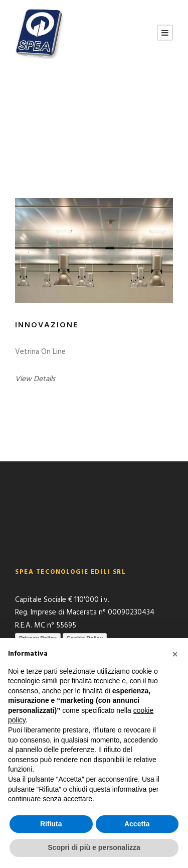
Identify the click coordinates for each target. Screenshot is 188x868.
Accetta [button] (137, 824)
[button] (175, 654)
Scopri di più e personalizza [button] (94, 847)
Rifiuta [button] (51, 824)
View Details (35, 379)
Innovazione (47, 325)
